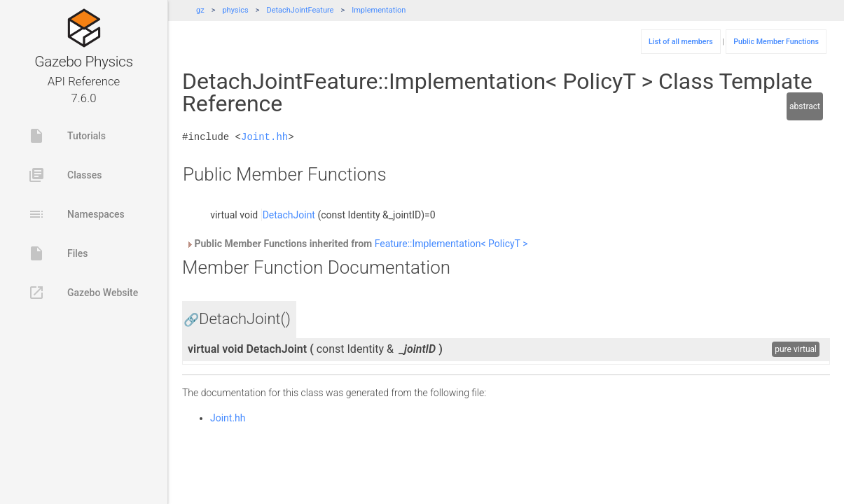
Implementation (379, 10)
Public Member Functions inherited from (357, 244)
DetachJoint (289, 215)
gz (200, 10)
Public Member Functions (776, 42)
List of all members (681, 42)
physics (235, 10)
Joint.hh (264, 137)
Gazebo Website (83, 293)
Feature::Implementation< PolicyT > (451, 244)
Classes (65, 175)
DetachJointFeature (300, 10)
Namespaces (76, 214)
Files (58, 253)
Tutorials (67, 136)
